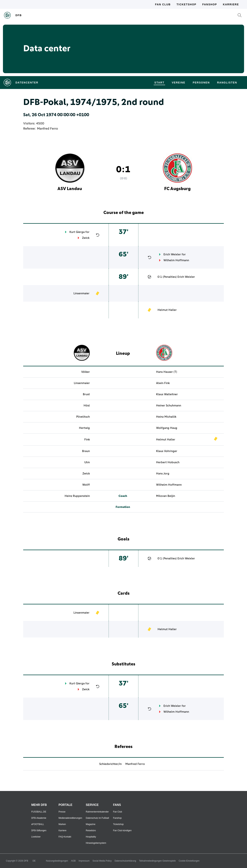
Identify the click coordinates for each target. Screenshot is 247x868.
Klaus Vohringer (167, 451)
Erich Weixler (172, 254)
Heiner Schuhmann (169, 406)
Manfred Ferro (47, 129)
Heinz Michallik (166, 417)
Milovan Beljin (166, 496)
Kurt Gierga (77, 232)
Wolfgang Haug (167, 428)
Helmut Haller (167, 310)
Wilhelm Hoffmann (176, 260)
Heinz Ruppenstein (77, 496)
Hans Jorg (163, 474)
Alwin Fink (163, 383)
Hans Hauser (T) (167, 372)
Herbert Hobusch (168, 462)
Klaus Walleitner (167, 394)
